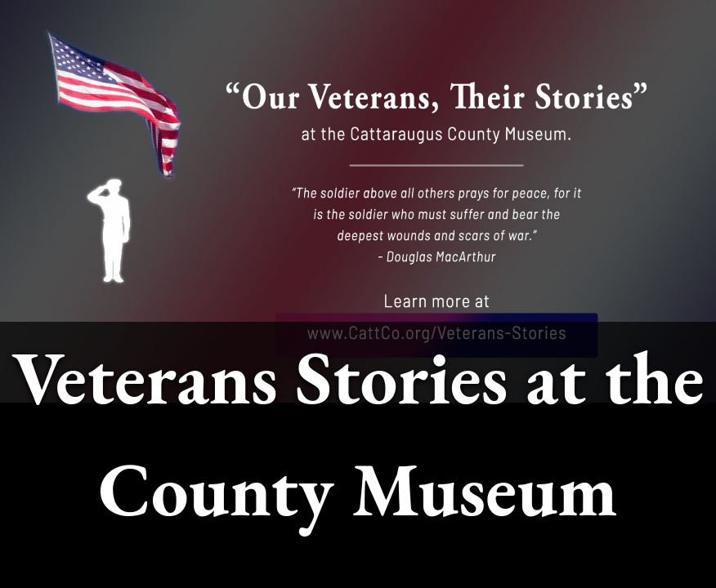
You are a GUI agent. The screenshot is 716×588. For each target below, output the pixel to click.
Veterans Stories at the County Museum (358, 433)
